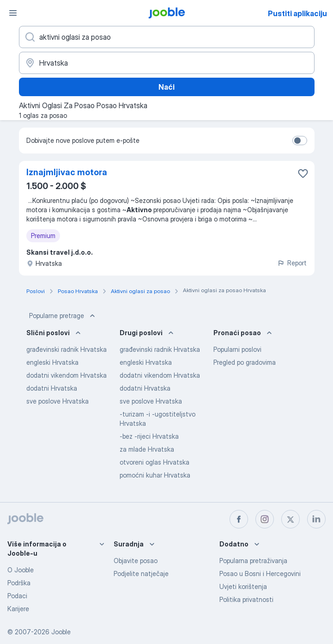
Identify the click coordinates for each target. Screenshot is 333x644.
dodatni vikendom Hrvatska (67, 375)
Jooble (61, 632)
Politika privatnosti (246, 599)
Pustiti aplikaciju (297, 13)
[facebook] (239, 519)
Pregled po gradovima (245, 362)
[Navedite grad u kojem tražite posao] (167, 63)
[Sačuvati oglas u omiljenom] (303, 173)
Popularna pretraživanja (253, 561)
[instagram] (265, 519)
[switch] (300, 141)
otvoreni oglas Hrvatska (154, 462)
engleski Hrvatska (52, 362)
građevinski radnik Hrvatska (67, 349)
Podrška (19, 583)
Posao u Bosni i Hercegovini (260, 573)
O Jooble (21, 570)
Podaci (17, 596)
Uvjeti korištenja (243, 586)
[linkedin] (316, 519)
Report (292, 263)
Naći (166, 87)
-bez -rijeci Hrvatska (149, 436)
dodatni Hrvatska (52, 388)
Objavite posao (136, 561)
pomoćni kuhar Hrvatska (155, 475)
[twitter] (291, 519)
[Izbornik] (13, 13)
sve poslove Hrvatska (58, 401)
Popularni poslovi (237, 349)
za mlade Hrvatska (147, 449)
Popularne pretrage (63, 316)
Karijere (18, 609)
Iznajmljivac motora (67, 172)
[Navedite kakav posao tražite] (167, 37)
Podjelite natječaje (141, 573)
